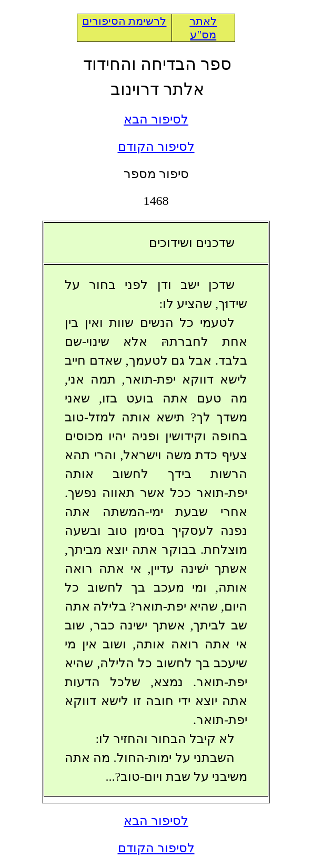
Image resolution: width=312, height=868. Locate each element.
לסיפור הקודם (156, 147)
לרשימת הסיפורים (124, 21)
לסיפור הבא (156, 119)
